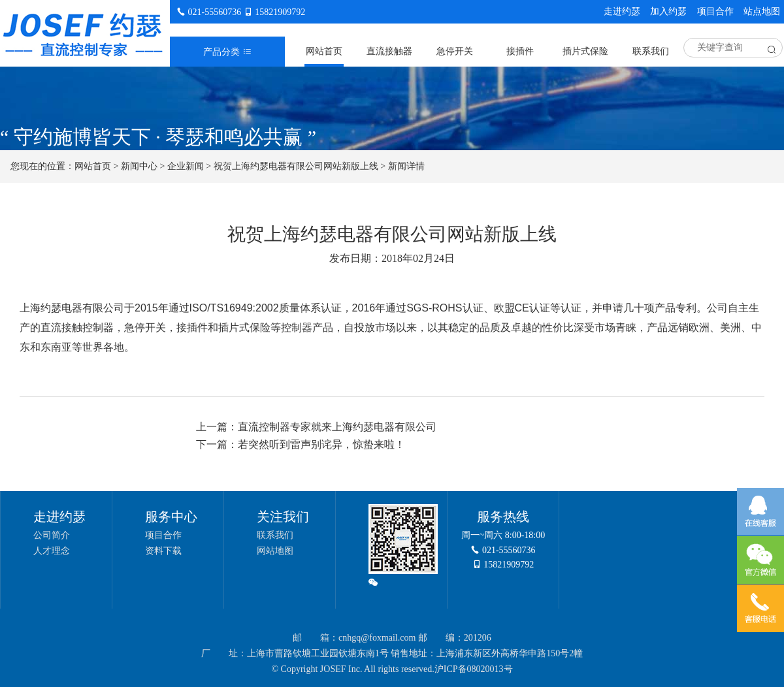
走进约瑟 (622, 11)
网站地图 (275, 551)
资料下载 (163, 551)
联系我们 (651, 51)
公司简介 (52, 535)
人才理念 (52, 551)
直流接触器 (389, 51)
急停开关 (455, 51)
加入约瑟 (668, 11)
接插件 (520, 51)
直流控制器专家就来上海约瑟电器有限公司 (337, 427)
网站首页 (324, 51)
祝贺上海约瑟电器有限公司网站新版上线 (296, 166)
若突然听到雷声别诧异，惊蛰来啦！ (321, 444)
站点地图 (762, 11)
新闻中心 (139, 166)
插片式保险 (585, 51)
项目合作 (715, 11)
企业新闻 (186, 166)
